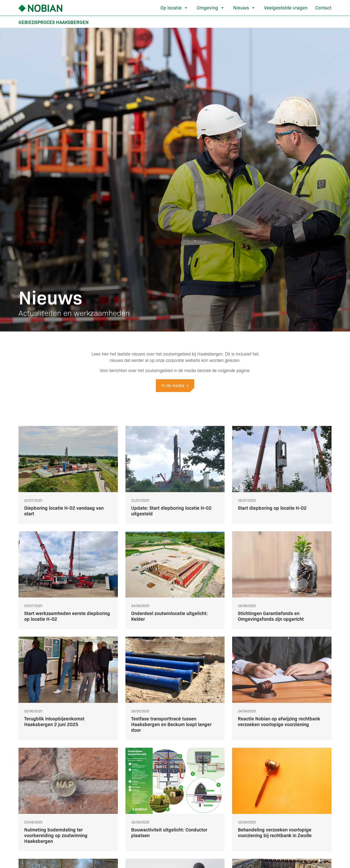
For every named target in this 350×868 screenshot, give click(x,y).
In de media (175, 385)
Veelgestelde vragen (286, 7)
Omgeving (207, 7)
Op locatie (171, 7)
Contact (323, 7)
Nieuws (241, 7)
